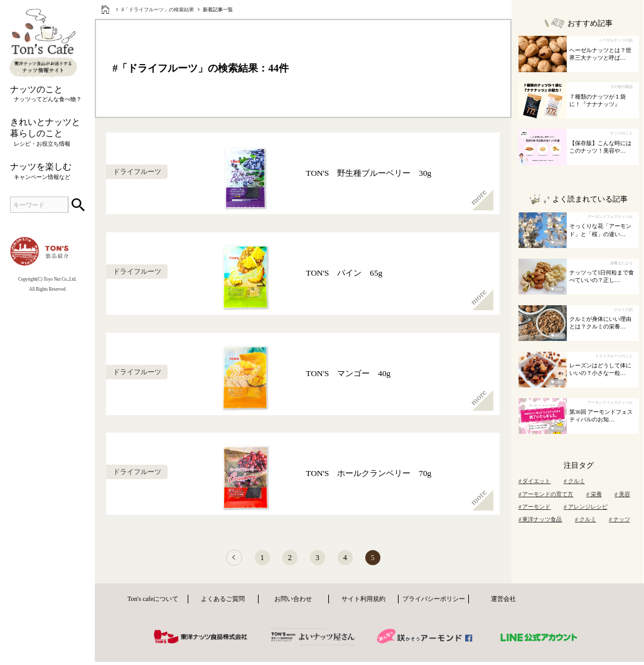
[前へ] (223, 560)
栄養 (594, 494)
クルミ (574, 481)
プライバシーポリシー (434, 603)
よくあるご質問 (223, 603)
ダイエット (535, 481)
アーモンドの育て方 (546, 494)
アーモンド (535, 507)
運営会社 (503, 603)
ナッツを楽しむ (47, 171)
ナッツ (620, 519)
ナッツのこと (47, 94)
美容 (622, 494)
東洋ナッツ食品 (540, 519)
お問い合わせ (293, 603)
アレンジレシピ (586, 507)
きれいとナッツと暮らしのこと (47, 132)
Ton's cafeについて (153, 603)
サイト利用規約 (363, 603)
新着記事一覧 (218, 10)
